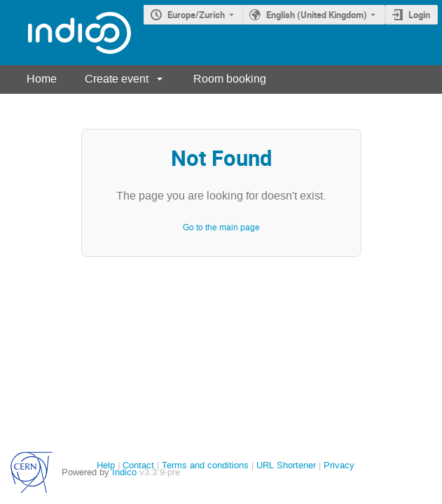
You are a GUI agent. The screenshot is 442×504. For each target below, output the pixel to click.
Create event (117, 79)
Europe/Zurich (196, 15)
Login (419, 15)
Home (42, 79)
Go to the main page (221, 227)
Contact (138, 465)
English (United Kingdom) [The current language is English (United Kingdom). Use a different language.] (317, 15)
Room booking (230, 79)
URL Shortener (286, 465)
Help (106, 465)
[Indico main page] (65, 33)
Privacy (339, 465)
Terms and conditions (205, 465)
